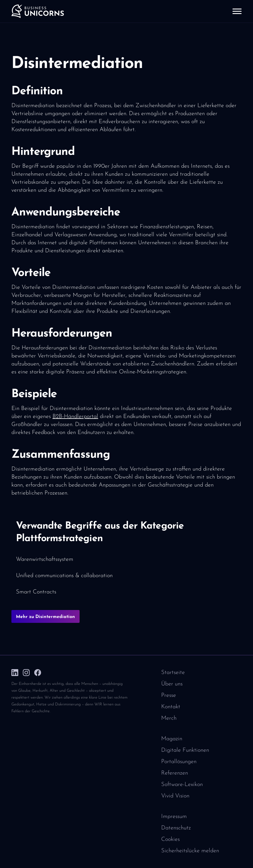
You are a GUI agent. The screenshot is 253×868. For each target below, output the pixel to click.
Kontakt (171, 707)
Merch (169, 718)
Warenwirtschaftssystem (45, 559)
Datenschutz (176, 828)
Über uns (172, 684)
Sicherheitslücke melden (190, 851)
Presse (169, 695)
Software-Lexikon (182, 785)
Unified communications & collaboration (64, 576)
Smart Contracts (36, 592)
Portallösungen (179, 762)
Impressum (174, 817)
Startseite (173, 673)
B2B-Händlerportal (75, 417)
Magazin (172, 739)
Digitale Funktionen (185, 750)
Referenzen (175, 773)
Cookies (170, 839)
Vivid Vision (175, 796)
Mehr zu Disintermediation (45, 617)
